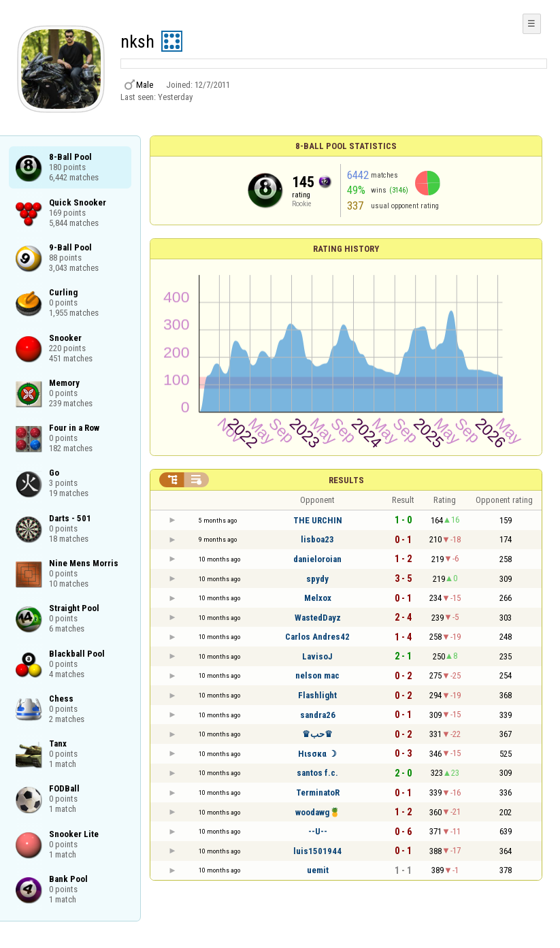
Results (346, 480)
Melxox (318, 598)
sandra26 (318, 715)
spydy (317, 579)
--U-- (318, 831)
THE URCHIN (318, 520)
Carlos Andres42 (317, 637)
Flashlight (317, 695)
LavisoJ (317, 656)
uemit (318, 870)
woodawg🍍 (318, 812)
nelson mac (317, 675)
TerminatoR (318, 792)
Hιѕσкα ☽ (317, 754)
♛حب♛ (317, 734)
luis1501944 (317, 851)
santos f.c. (317, 773)
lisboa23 (317, 539)
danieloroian (317, 559)
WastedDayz (318, 618)
